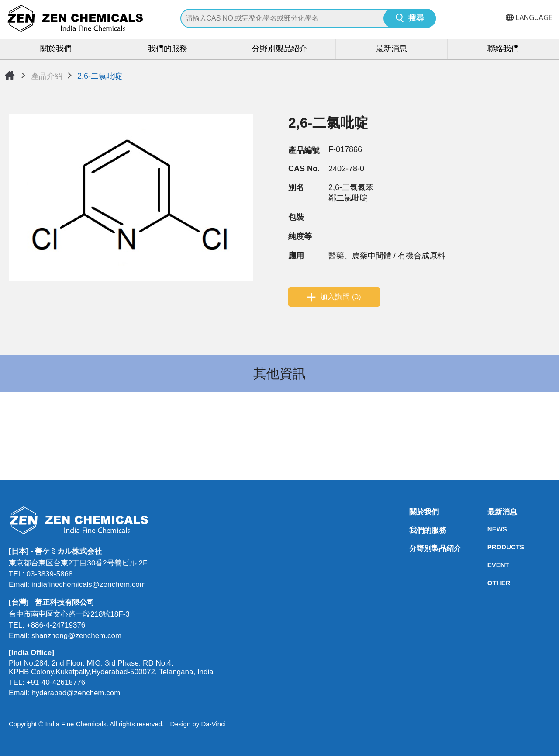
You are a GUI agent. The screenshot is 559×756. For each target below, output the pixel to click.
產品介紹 (47, 76)
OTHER (490, 583)
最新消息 (391, 49)
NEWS (490, 529)
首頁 (10, 75)
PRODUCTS (490, 547)
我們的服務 (168, 49)
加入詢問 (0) (341, 297)
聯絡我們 (503, 49)
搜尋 (416, 19)
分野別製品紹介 (279, 49)
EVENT (490, 565)
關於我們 (56, 49)
